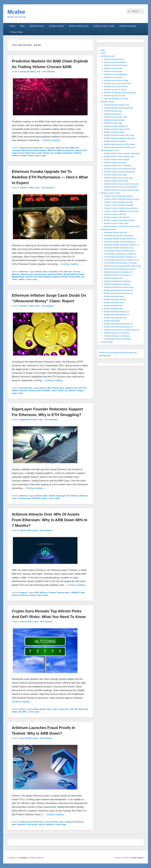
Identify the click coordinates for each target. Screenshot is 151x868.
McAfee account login (113, 68)
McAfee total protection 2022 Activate (120, 144)
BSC (85, 150)
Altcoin (23, 709)
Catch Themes (138, 858)
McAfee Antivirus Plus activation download (122, 153)
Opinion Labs (49, 153)
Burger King (132, 353)
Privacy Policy (16, 32)
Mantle (82, 709)
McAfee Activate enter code (116, 117)
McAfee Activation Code (114, 132)
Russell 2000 (74, 277)
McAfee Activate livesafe (114, 120)
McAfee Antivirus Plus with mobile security (122, 190)
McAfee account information (116, 65)
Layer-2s (41, 825)
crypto (55, 709)
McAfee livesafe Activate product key (119, 138)
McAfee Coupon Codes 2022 (116, 223)
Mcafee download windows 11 (117, 315)
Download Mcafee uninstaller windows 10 (121, 245)
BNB (58, 148)
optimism (29, 277)
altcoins (43, 709)
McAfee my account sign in (115, 90)
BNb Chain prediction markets (34, 150)
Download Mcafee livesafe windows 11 (120, 242)
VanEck (21, 279)
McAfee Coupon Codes (104, 26)
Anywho (102, 353)
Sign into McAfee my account (116, 99)
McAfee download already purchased (120, 269)
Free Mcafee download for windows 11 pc (121, 260)
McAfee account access (114, 59)
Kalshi (39, 153)
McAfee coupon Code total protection (120, 220)
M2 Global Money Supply (74, 274)
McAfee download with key (115, 318)
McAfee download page (114, 296)
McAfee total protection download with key (122, 330)
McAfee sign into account (115, 96)
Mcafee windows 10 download (117, 333)
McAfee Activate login (113, 123)
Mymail (123, 353)
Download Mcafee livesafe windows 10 (120, 239)
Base (53, 148)
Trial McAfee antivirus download (117, 339)
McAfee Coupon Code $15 (115, 214)
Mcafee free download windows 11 (118, 327)
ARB (49, 388)
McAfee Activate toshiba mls (116, 126)
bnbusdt (79, 150)
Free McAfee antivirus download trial (119, 251)
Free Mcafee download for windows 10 (120, 254)
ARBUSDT (75, 593)
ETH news (68, 272)
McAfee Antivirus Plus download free (119, 172)
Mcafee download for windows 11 (118, 275)
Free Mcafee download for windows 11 (120, 257)
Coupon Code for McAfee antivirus (118, 196)
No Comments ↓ (50, 72)
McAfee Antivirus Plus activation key (119, 156)
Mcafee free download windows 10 (118, 324)
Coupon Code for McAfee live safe (118, 202)
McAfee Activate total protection (117, 129)
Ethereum (24, 272)
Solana (31, 156)
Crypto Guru (64, 709)
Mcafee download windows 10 (117, 312)
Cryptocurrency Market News (32, 148)
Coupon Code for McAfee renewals (119, 205)
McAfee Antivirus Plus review (116, 181)
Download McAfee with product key (119, 248)
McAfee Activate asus (113, 111)
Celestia (52, 496)
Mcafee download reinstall (115, 299)
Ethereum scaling (28, 595)
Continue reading (52, 140)
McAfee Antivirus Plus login (115, 175)
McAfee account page (113, 71)
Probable (23, 156)
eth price (77, 272)
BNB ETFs (52, 150)
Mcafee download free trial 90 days (119, 287)
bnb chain (65, 148)
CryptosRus (53, 272)
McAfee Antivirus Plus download (117, 166)
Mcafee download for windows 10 (118, 272)
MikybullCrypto (18, 277)
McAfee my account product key (117, 83)
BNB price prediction (66, 150)
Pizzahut (109, 353)
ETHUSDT (59, 274)
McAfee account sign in (114, 77)
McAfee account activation (115, 62)
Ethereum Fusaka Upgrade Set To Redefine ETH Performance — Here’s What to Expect (50, 177)
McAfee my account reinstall (116, 86)
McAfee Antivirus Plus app (115, 162)
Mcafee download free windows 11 (118, 293)
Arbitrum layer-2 (64, 593)
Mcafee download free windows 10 (118, 290)
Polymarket (68, 153)
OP (66, 391)
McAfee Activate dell (113, 114)
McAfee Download (128, 26)
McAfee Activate (56, 26)
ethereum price (41, 274)
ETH (61, 272)
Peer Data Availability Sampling (47, 277)
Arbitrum (39, 272)
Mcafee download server (114, 303)
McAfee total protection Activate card (119, 147)
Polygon (58, 153)
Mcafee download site (113, 306)
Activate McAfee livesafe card (116, 105)
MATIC (61, 391)
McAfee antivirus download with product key (122, 266)
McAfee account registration (116, 74)
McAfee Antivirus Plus (79, 26)
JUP (76, 709)
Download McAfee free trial (115, 232)
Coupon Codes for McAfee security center (122, 211)
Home (13, 26)
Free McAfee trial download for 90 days (120, 263)
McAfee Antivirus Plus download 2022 (120, 169)
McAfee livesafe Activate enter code (119, 135)
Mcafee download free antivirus (117, 284)
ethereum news (27, 274)
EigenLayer (61, 496)
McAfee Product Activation (115, 141)
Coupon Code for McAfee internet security (122, 199)
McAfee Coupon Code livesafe (117, 217)
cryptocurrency (71, 388)
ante (39, 72)
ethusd (51, 274)
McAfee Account (37, 26)
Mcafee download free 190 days (117, 281)
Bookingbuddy (105, 356)
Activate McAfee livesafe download (119, 108)
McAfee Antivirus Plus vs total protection (121, 187)
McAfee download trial (113, 309)
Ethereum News (26, 388)
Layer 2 (54, 391)
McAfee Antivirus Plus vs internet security (121, 184)
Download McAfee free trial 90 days (119, 236)
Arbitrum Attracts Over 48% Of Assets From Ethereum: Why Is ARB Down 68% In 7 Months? (50, 520)
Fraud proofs (32, 825)
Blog (22, 26)
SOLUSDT (23, 712)
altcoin (43, 388)
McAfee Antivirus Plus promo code (118, 178)
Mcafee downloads (112, 321)
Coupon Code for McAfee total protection (121, 208)
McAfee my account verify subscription (120, 93)
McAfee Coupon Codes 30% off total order (122, 226)
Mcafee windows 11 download (117, 336)
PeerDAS (64, 277)
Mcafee (16, 12)
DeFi (72, 709)
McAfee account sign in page (116, 80)
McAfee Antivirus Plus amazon (117, 159)
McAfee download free (113, 278)
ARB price (43, 593)
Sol (87, 709)
